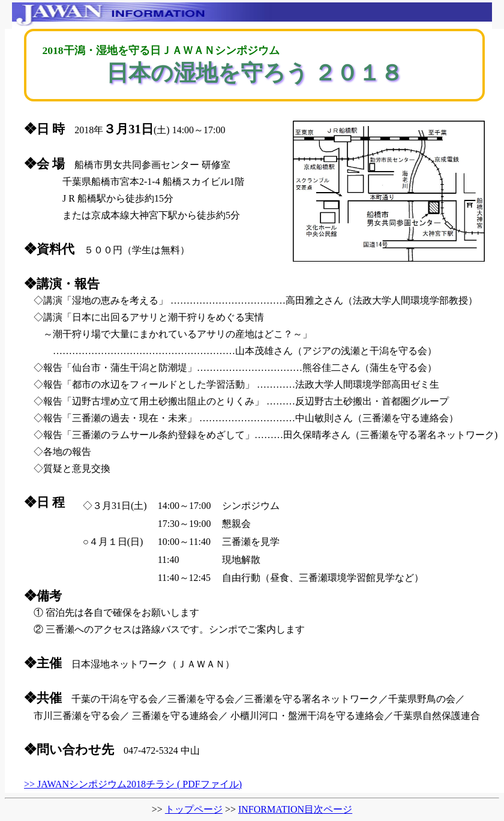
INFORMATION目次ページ (295, 809)
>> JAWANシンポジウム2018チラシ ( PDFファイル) (133, 784)
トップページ (194, 809)
